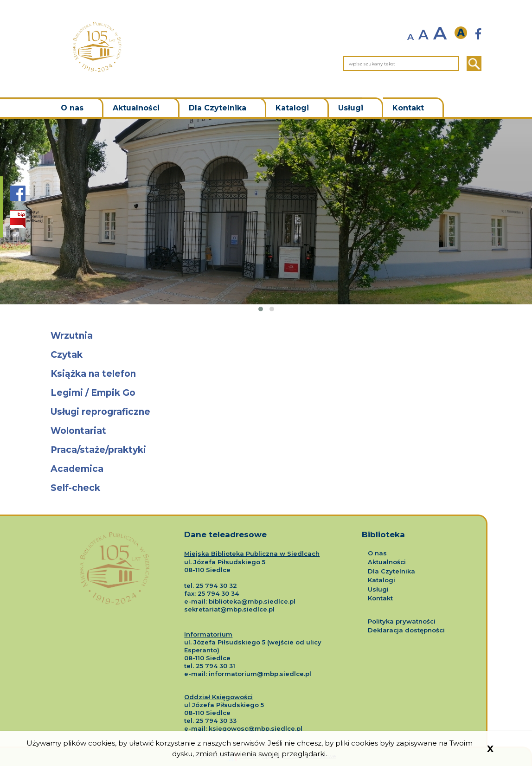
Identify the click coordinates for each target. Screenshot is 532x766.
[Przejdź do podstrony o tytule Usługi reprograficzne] (266, 412)
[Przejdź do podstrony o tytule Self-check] (266, 488)
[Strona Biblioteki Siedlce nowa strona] (478, 34)
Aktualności (136, 108)
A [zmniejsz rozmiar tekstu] (410, 37)
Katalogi (292, 108)
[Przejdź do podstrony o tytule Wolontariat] (266, 431)
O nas (72, 108)
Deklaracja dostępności (406, 630)
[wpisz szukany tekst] (401, 64)
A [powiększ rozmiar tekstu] (440, 33)
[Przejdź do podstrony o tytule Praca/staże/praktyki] (266, 450)
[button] (261, 309)
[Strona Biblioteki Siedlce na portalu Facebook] (18, 198)
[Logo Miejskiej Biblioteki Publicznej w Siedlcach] (115, 560)
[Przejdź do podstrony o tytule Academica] (266, 469)
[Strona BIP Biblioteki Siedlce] (26, 219)
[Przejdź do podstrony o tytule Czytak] (266, 355)
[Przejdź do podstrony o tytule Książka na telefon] (266, 374)
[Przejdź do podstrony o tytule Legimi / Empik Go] (266, 393)
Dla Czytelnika (218, 108)
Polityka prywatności (402, 621)
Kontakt (408, 108)
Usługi (351, 108)
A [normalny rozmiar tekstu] (423, 35)
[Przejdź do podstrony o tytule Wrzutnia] (266, 336)
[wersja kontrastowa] (463, 33)
